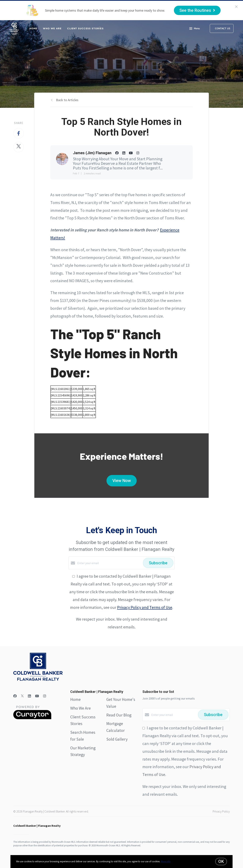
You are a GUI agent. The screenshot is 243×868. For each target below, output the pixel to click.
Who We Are (52, 28)
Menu (194, 29)
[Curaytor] (32, 718)
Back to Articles (67, 100)
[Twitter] (22, 696)
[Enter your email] (109, 563)
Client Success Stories (85, 28)
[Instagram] (45, 696)
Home (33, 28)
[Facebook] (15, 696)
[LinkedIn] (29, 696)
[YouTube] (37, 696)
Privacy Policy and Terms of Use (145, 607)
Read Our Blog (119, 715)
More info (166, 861)
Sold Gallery (117, 739)
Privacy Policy (221, 811)
